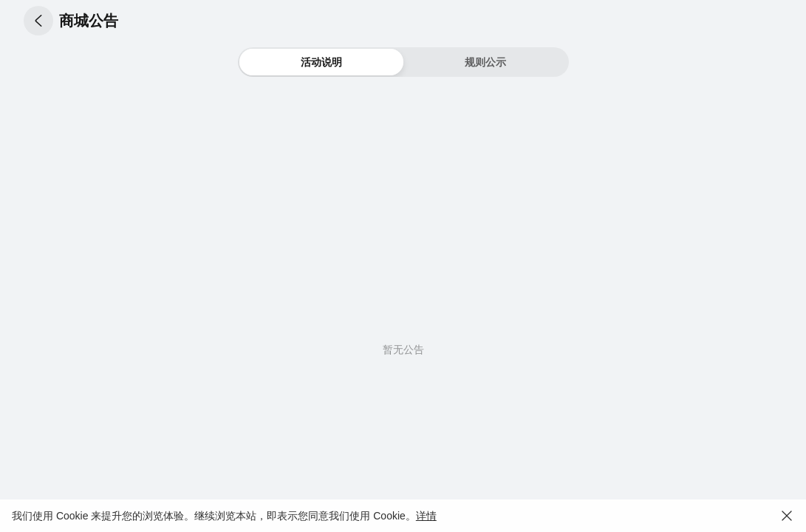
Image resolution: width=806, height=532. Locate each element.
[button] (38, 21)
